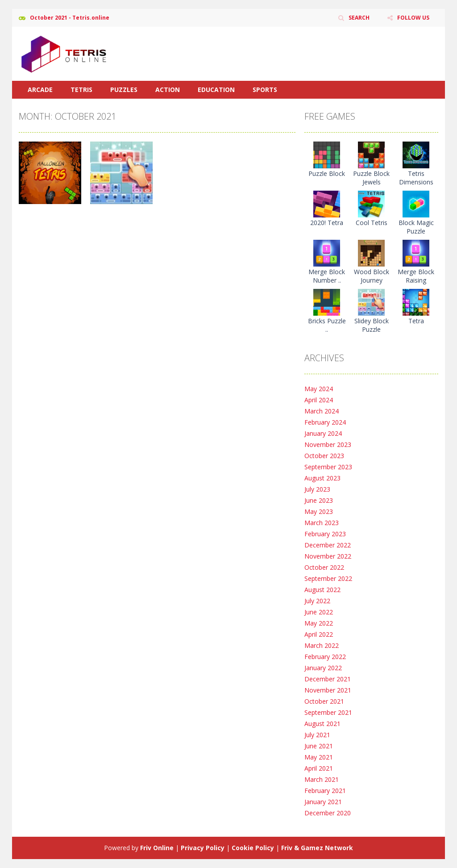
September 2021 (328, 712)
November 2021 (328, 690)
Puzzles (124, 90)
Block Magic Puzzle (416, 227)
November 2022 (328, 556)
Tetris (81, 90)
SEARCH (359, 18)
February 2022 (325, 657)
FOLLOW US (413, 18)
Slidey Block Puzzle (372, 325)
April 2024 (319, 400)
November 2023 (328, 444)
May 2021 (319, 757)
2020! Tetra (327, 223)
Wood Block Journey (372, 276)
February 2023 (325, 534)
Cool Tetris (372, 223)
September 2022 (328, 578)
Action (168, 90)
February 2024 (325, 422)
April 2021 (319, 768)
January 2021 (323, 802)
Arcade (40, 90)
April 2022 (319, 634)
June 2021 (319, 746)
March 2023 (322, 523)
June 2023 (319, 500)
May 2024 (319, 389)
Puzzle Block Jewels (371, 178)
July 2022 (317, 601)
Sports (265, 90)
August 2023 (322, 478)
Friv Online (157, 848)
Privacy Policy (203, 848)
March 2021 (322, 779)
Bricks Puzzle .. (327, 325)
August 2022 (322, 590)
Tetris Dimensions (416, 178)
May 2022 (319, 623)
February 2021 (325, 791)
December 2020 (328, 813)
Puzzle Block (327, 173)
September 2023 (328, 467)
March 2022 (322, 645)
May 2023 (319, 511)
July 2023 (317, 489)
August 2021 (322, 724)
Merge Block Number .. (327, 276)
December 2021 (328, 679)
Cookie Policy (253, 848)
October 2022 (324, 567)
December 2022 (328, 545)
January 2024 (323, 433)
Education (216, 90)
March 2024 (322, 411)
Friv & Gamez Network (317, 848)
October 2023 (324, 456)
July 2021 (317, 735)
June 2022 (319, 612)
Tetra (416, 321)
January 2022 (323, 668)
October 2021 (324, 701)
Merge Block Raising (416, 276)
